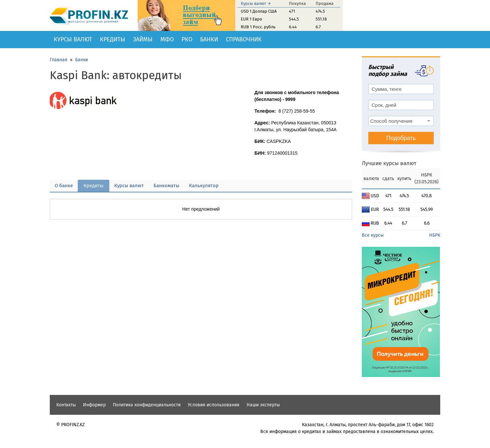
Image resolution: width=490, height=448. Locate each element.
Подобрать (401, 138)
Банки (209, 39)
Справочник (244, 39)
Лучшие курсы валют (389, 163)
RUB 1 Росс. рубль (258, 27)
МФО (167, 39)
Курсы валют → (256, 3)
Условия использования (214, 405)
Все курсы (373, 235)
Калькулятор (204, 186)
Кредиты (113, 39)
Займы (143, 39)
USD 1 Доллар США (259, 11)
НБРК (435, 235)
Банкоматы (166, 186)
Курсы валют (73, 39)
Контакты (66, 405)
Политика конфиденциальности (147, 405)
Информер (94, 405)
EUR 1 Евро (252, 19)
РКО (187, 39)
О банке (64, 186)
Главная (59, 60)
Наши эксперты (263, 405)
